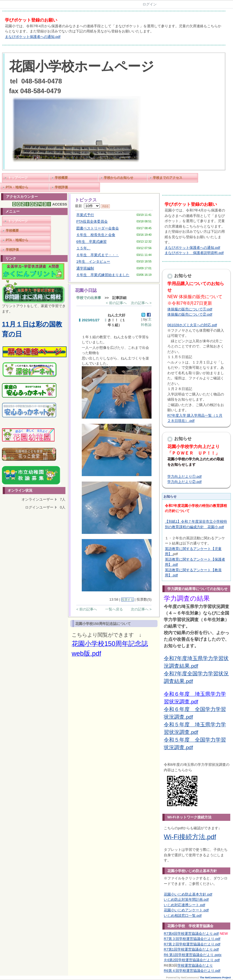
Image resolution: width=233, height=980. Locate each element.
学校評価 (61, 187)
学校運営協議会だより (195, 965)
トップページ (18, 178)
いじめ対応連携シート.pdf (184, 905)
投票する (128, 600)
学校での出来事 (89, 298)
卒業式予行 (85, 215)
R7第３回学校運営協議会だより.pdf (192, 939)
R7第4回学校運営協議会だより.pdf (191, 934)
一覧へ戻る (114, 609)
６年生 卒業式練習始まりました (103, 275)
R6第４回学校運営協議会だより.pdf (192, 971)
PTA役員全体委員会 (92, 221)
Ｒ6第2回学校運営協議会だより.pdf (192, 960)
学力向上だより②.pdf (184, 482)
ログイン (150, 4)
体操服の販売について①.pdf (190, 309)
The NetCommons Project (215, 978)
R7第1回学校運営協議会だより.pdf (191, 949)
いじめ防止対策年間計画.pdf (186, 899)
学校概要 (61, 178)
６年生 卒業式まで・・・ (98, 255)
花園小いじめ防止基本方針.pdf (188, 894)
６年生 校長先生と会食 (96, 235)
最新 (87, 206)
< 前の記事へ (116, 303)
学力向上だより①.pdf (184, 477)
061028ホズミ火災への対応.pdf (192, 325)
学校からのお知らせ (119, 178)
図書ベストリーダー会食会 (98, 228)
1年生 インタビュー (93, 261)
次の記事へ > (141, 303)
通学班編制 (85, 268)
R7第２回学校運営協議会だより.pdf (192, 944)
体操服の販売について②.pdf (190, 314)
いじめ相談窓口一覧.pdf (183, 916)
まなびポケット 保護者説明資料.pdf (194, 253)
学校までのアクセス (168, 178)
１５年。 (83, 248)
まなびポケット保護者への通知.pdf (33, 37)
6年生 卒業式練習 (91, 242)
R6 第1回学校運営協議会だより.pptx (193, 955)
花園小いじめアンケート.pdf (186, 910)
